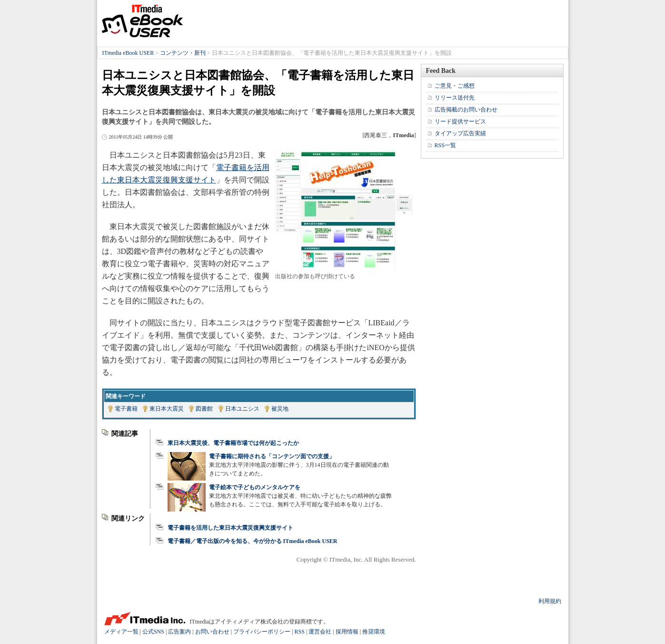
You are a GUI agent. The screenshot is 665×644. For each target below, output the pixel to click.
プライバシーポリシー (262, 632)
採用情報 (347, 632)
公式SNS (153, 632)
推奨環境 (374, 632)
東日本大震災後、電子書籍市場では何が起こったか (233, 443)
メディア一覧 (121, 632)
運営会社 (320, 632)
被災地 (280, 409)
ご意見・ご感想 (455, 86)
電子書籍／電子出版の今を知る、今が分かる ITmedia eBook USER (253, 541)
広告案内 (179, 632)
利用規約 (550, 601)
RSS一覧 (445, 145)
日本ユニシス (242, 409)
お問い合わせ (212, 632)
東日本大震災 (167, 409)
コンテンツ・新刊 (183, 53)
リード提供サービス (460, 121)
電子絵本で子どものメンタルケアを (255, 487)
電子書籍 (126, 409)
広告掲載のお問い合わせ (466, 110)
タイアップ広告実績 (460, 133)
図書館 (204, 409)
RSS (300, 632)
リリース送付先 (455, 98)
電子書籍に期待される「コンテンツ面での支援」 (272, 456)
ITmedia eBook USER (142, 21)
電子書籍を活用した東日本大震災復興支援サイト (230, 528)
